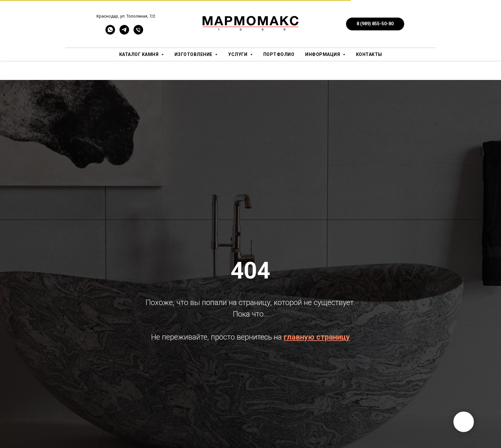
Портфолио (279, 54)
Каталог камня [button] (139, 54)
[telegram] (124, 33)
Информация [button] (323, 54)
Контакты (369, 54)
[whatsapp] (110, 33)
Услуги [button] (238, 54)
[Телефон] (138, 33)
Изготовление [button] (194, 54)
